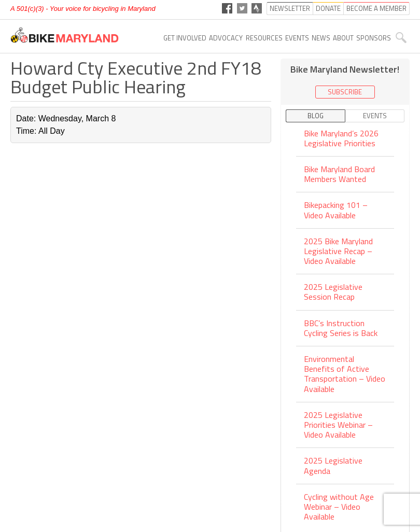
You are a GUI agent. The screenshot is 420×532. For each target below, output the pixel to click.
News (321, 38)
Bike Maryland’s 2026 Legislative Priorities (341, 139)
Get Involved (185, 38)
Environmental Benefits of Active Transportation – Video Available (345, 374)
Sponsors (374, 38)
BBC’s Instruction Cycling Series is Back (341, 328)
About (343, 38)
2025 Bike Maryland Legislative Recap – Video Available (338, 251)
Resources (264, 38)
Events (297, 38)
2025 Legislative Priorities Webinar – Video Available (338, 425)
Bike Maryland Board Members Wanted (339, 174)
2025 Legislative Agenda (333, 465)
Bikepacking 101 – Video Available (336, 210)
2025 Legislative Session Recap (333, 292)
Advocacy (226, 38)
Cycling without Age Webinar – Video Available (339, 507)
